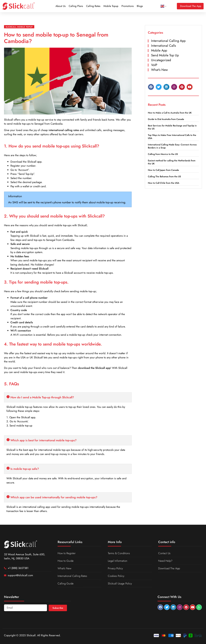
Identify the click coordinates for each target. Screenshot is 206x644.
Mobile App (159, 50)
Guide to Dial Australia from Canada (166, 119)
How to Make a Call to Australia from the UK (170, 113)
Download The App (169, 568)
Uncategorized (161, 60)
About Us (61, 6)
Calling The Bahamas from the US (164, 176)
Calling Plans (76, 6)
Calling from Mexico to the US (163, 154)
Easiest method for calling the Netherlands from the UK (172, 162)
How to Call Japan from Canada (163, 170)
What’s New (64, 568)
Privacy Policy (115, 568)
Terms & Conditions (119, 553)
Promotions (128, 6)
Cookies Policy (116, 576)
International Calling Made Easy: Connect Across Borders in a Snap (172, 146)
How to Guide (66, 561)
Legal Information (118, 561)
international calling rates (64, 130)
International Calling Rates (72, 576)
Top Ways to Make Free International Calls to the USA (172, 137)
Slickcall (9, 120)
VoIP (154, 65)
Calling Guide (66, 583)
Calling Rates (93, 6)
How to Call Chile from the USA (164, 183)
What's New (159, 70)
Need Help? (165, 561)
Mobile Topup (111, 6)
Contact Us (164, 553)
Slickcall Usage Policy (120, 583)
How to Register (67, 553)
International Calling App (168, 41)
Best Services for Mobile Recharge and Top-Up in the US (172, 127)
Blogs (140, 6)
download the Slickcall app (94, 368)
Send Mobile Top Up (165, 55)
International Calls (164, 46)
